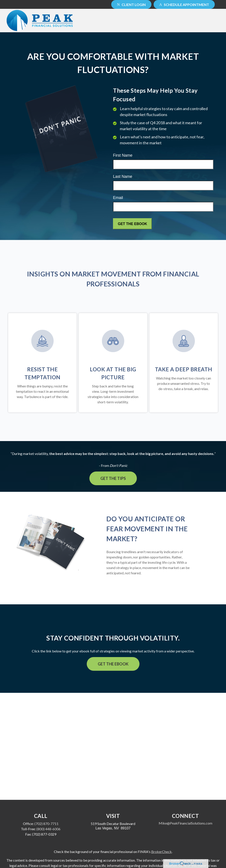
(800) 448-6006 (48, 829)
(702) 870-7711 (46, 824)
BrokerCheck (161, 852)
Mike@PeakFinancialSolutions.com (186, 823)
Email (118, 198)
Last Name (123, 177)
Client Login (131, 5)
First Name (123, 155)
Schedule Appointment (184, 5)
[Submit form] (132, 224)
